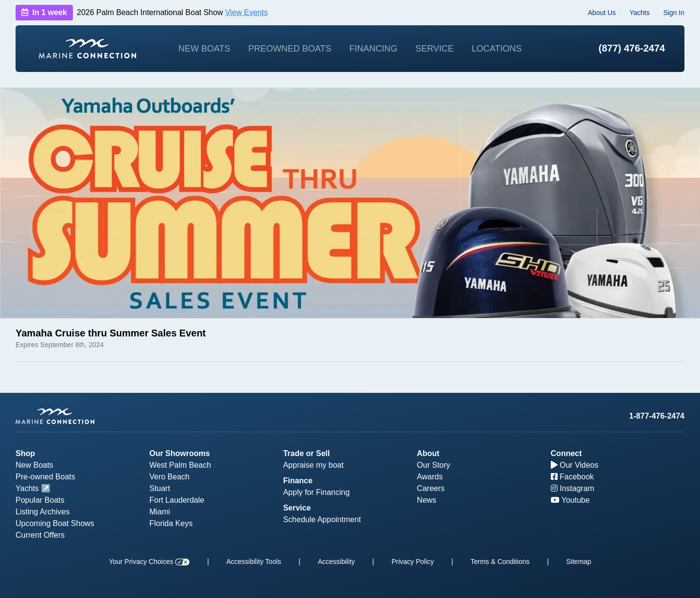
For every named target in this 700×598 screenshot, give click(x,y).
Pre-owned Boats (45, 477)
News (427, 500)
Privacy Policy (412, 562)
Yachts (640, 13)
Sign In (674, 13)
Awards (430, 477)
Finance (297, 481)
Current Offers (40, 535)
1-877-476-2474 (657, 416)
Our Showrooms (179, 453)
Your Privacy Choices (149, 562)
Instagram (573, 488)
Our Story (434, 465)
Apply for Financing (316, 492)
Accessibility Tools (254, 562)
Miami (160, 512)
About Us (602, 13)
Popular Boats (40, 500)
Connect (566, 453)
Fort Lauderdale (177, 500)
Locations (497, 49)
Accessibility (336, 562)
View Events (246, 12)
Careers (431, 488)
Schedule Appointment (322, 519)
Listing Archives (43, 512)
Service (435, 49)
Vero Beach (169, 477)
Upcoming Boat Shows (55, 523)
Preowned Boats (290, 49)
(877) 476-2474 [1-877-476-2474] (632, 48)
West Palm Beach (180, 465)
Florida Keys (171, 523)
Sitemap (579, 562)
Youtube (570, 500)
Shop (25, 453)
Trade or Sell (306, 453)
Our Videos (575, 465)
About (428, 453)
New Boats (204, 49)
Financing (373, 49)
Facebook (572, 477)
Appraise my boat (313, 465)
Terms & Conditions (500, 562)
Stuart (160, 488)
